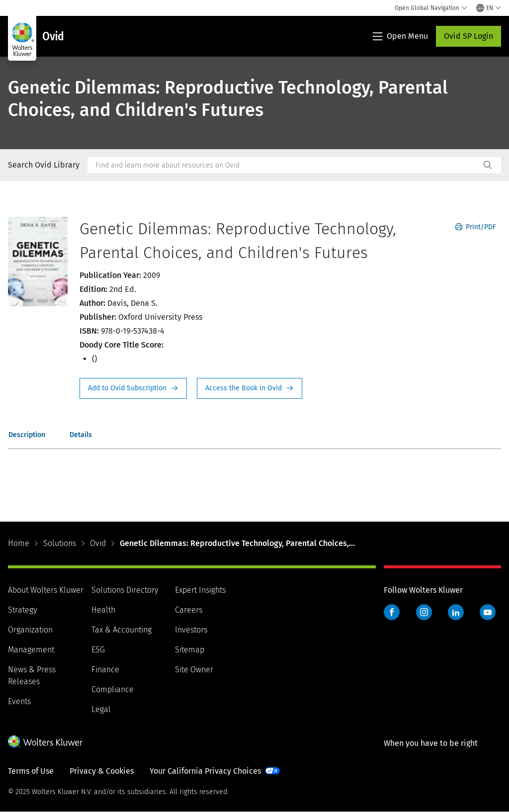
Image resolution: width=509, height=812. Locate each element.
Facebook (392, 612)
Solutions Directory (125, 590)
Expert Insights (200, 590)
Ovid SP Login (468, 36)
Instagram (424, 612)
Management (31, 650)
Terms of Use (31, 771)
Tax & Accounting (122, 630)
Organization (30, 630)
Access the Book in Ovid (250, 388)
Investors (191, 630)
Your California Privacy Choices (205, 771)
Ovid (98, 543)
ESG (98, 650)
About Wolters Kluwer (46, 590)
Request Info (133, 388)
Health (103, 610)
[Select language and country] (489, 8)
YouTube (488, 612)
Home (19, 543)
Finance (105, 670)
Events (19, 701)
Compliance (113, 689)
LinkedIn (456, 612)
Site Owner (194, 670)
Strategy (22, 610)
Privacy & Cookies (102, 771)
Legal (101, 709)
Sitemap (190, 650)
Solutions (60, 543)
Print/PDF (476, 227)
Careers (189, 610)
